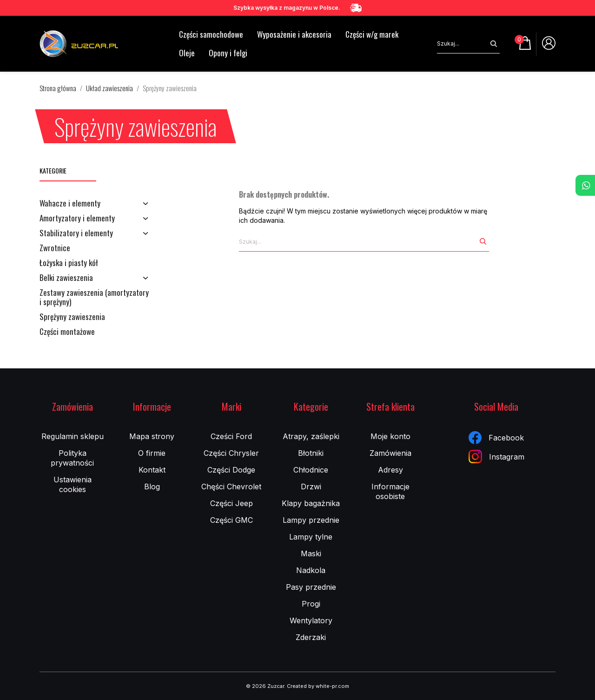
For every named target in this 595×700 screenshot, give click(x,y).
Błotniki (311, 453)
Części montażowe (67, 332)
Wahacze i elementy (70, 204)
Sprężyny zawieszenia (72, 317)
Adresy (390, 470)
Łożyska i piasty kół (69, 263)
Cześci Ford (231, 436)
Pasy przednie (311, 587)
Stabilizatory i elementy (76, 233)
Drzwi (311, 487)
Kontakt (152, 470)
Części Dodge (231, 470)
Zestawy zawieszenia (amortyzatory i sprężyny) (94, 298)
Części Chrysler (231, 453)
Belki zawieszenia (66, 278)
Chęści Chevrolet (231, 487)
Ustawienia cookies (73, 484)
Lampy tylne (311, 537)
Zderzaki (311, 637)
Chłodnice (311, 470)
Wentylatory (311, 620)
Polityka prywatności (72, 458)
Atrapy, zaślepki (311, 436)
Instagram (496, 457)
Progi (311, 604)
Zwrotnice (55, 248)
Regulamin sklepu (73, 436)
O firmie (152, 453)
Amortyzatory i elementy (77, 219)
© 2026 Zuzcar (265, 686)
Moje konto (390, 436)
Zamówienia (390, 453)
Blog (152, 487)
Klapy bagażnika (311, 503)
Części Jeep (231, 503)
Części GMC (231, 520)
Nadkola (311, 570)
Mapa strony (152, 436)
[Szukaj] (462, 44)
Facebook (496, 438)
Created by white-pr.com (318, 686)
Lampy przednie (311, 520)
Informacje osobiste (390, 491)
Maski (311, 553)
